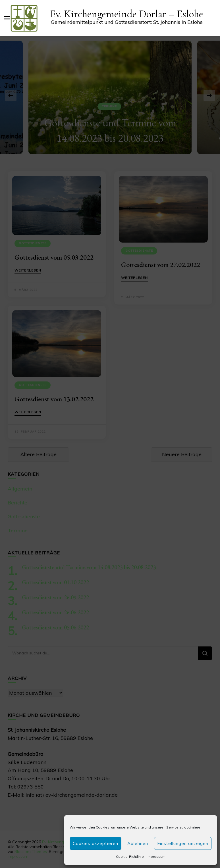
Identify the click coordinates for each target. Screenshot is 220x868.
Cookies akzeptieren (96, 843)
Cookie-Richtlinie (130, 856)
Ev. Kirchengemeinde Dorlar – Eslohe (127, 14)
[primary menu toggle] (7, 18)
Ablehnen (138, 843)
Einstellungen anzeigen (183, 843)
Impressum (156, 856)
